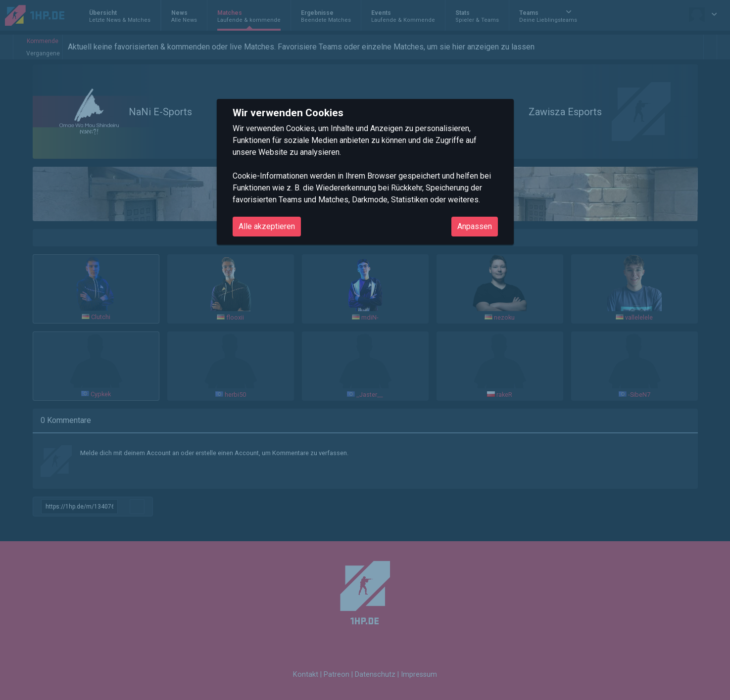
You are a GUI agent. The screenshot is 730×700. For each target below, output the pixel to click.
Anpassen (475, 226)
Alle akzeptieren (267, 226)
